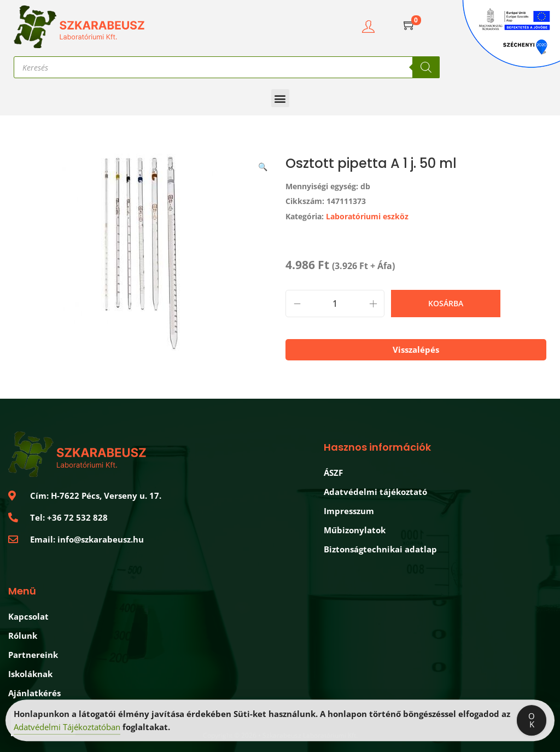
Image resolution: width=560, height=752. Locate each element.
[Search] (426, 67)
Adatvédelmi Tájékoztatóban (67, 730)
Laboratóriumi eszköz (367, 216)
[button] (280, 98)
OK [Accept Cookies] (532, 723)
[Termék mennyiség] (335, 304)
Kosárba (446, 303)
